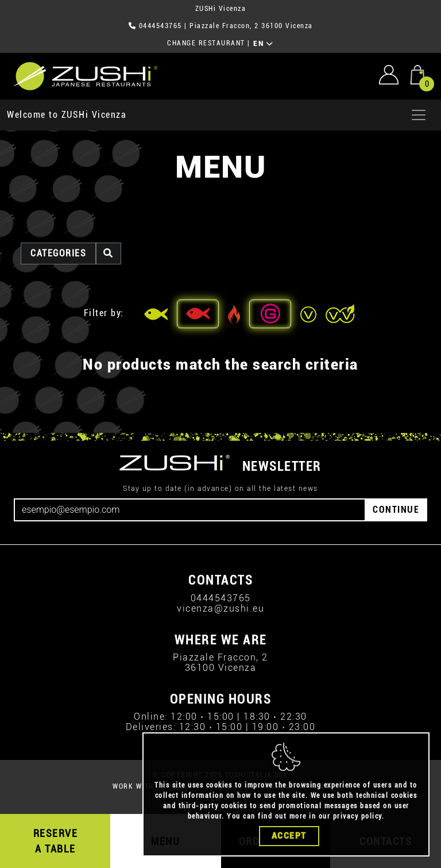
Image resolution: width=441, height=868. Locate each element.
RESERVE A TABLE (56, 841)
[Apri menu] (419, 115)
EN (263, 44)
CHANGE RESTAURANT (206, 43)
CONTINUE (396, 510)
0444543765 (160, 26)
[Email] (190, 510)
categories (58, 253)
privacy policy (357, 816)
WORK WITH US (139, 786)
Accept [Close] (289, 836)
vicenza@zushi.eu (220, 608)
